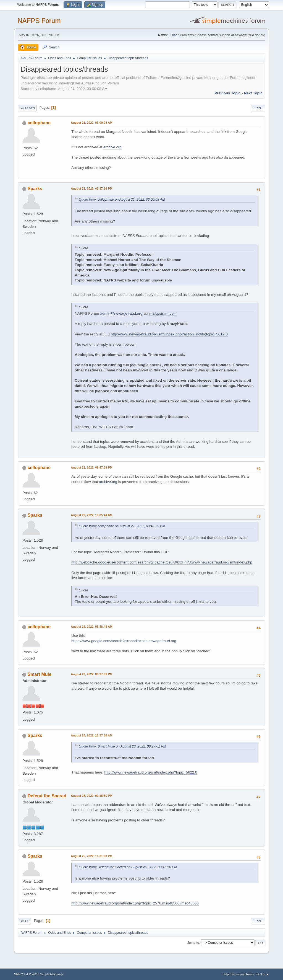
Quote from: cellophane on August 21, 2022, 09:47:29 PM (122, 526)
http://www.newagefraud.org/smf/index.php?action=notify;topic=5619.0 (169, 334)
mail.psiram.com (163, 313)
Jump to (193, 943)
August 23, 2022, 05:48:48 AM (92, 627)
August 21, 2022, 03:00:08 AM (92, 123)
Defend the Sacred (47, 796)
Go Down (27, 108)
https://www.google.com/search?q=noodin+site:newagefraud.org (124, 641)
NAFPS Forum (39, 21)
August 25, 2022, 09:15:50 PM (91, 796)
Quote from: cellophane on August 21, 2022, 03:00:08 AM (122, 200)
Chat (173, 35)
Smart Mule (40, 674)
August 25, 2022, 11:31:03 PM (91, 856)
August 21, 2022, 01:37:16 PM (91, 188)
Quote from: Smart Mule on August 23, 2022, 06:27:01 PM (122, 746)
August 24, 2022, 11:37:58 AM (92, 735)
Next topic (253, 93)
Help (226, 974)
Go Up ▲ (263, 974)
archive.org (112, 147)
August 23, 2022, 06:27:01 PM (91, 674)
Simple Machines (52, 974)
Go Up (24, 921)
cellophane (39, 123)
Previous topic (228, 93)
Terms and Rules (243, 974)
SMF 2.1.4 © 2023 (26, 974)
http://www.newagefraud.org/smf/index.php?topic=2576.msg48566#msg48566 (135, 903)
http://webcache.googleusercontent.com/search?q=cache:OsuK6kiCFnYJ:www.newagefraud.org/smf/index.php (162, 562)
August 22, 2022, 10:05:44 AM (92, 515)
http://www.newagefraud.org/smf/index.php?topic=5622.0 (151, 772)
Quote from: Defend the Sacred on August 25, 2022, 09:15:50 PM (128, 867)
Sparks (35, 189)
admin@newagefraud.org (121, 313)
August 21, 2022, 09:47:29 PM (91, 467)
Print (258, 108)
